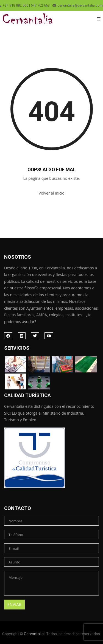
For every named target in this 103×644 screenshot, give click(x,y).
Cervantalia (34, 634)
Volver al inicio (52, 193)
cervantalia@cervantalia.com (78, 5)
